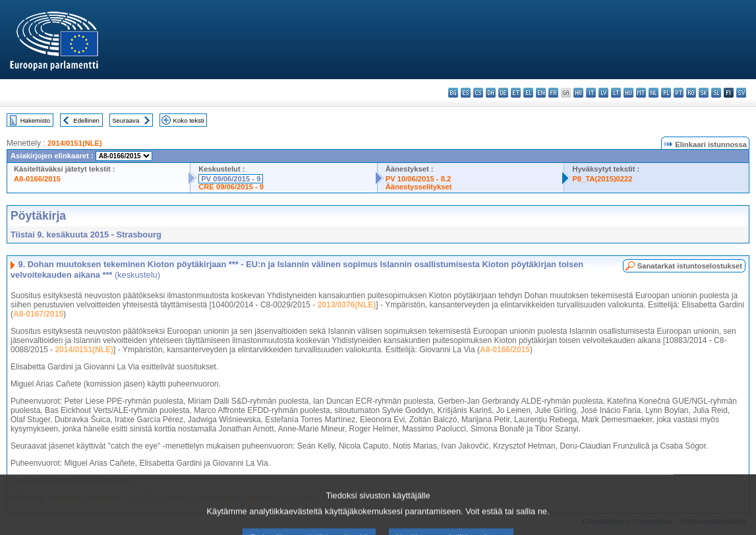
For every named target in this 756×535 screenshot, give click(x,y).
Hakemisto (35, 120)
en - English (541, 93)
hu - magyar (628, 93)
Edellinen (86, 120)
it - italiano (591, 93)
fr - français (553, 93)
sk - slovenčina (704, 93)
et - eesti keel (516, 93)
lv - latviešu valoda (603, 93)
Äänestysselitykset (419, 187)
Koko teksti (189, 120)
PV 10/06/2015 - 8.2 (419, 179)
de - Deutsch (503, 93)
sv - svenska (741, 93)
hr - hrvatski (578, 93)
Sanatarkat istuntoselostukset (690, 266)
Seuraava (126, 120)
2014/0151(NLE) (75, 143)
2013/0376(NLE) (347, 305)
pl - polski (666, 93)
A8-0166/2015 (37, 179)
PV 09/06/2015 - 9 (231, 179)
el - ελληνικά (528, 93)
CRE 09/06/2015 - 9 (231, 187)
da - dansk (491, 93)
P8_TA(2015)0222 (602, 179)
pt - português (679, 93)
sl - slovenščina (716, 93)
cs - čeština (478, 93)
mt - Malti (641, 93)
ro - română (691, 93)
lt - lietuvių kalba (616, 93)
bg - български (453, 93)
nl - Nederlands (654, 93)
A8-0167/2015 (38, 314)
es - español (466, 93)
